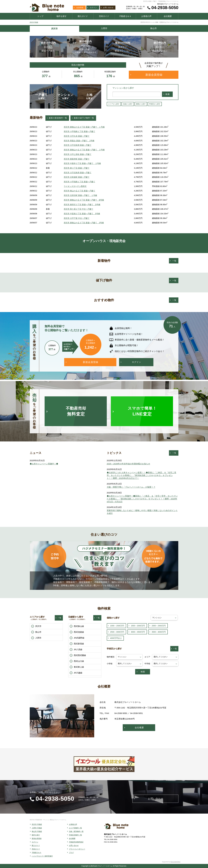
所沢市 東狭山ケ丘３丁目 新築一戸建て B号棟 (84, 200)
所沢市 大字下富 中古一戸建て (77, 218)
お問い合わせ (74, 846)
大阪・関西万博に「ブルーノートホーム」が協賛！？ (131, 487)
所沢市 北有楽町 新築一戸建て (77, 177)
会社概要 (72, 838)
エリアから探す (114, 104)
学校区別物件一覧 (75, 835)
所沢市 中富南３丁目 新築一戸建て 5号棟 (82, 214)
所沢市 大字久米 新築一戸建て (77, 136)
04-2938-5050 (165, 8)
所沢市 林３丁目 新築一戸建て (77, 168)
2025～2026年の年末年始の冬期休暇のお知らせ (129, 464)
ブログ (71, 853)
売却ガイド (36, 849)
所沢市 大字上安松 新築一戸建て (78, 154)
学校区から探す (155, 104)
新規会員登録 (37, 838)
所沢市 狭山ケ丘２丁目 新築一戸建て (79, 191)
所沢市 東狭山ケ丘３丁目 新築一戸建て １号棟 (84, 127)
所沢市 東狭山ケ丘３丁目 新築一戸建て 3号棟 (84, 223)
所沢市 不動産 (34, 22)
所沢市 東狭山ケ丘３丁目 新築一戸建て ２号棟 (84, 150)
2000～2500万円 (159, 626)
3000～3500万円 (138, 632)
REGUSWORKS (175, 862)
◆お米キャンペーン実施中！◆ (44, 464)
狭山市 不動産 (37, 831)
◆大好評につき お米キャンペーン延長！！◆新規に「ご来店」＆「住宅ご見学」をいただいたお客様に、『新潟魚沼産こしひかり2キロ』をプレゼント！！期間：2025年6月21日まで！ (142, 475)
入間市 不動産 (37, 828)
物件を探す (36, 835)
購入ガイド (36, 846)
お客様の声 (73, 824)
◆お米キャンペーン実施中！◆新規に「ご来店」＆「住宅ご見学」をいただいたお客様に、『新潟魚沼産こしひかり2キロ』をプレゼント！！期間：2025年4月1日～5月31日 (142, 499)
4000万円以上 (116, 638)
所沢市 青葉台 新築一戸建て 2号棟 (79, 141)
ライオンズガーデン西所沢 (75, 186)
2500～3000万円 (117, 632)
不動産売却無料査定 (76, 842)
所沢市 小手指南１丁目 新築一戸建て (79, 131)
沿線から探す (128, 104)
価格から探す (141, 104)
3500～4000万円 (159, 632)
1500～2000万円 (138, 626)
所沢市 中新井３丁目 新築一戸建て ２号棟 (82, 163)
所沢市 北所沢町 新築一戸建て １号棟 (80, 195)
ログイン (35, 842)
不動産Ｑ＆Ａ (37, 853)
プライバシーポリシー (77, 849)
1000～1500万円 (117, 626)
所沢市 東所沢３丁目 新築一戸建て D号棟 (82, 205)
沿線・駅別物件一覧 (76, 831)
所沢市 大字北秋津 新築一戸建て (78, 145)
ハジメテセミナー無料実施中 (42, 856)
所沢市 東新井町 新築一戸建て (77, 159)
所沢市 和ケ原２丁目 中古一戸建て (79, 209)
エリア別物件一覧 (75, 828)
